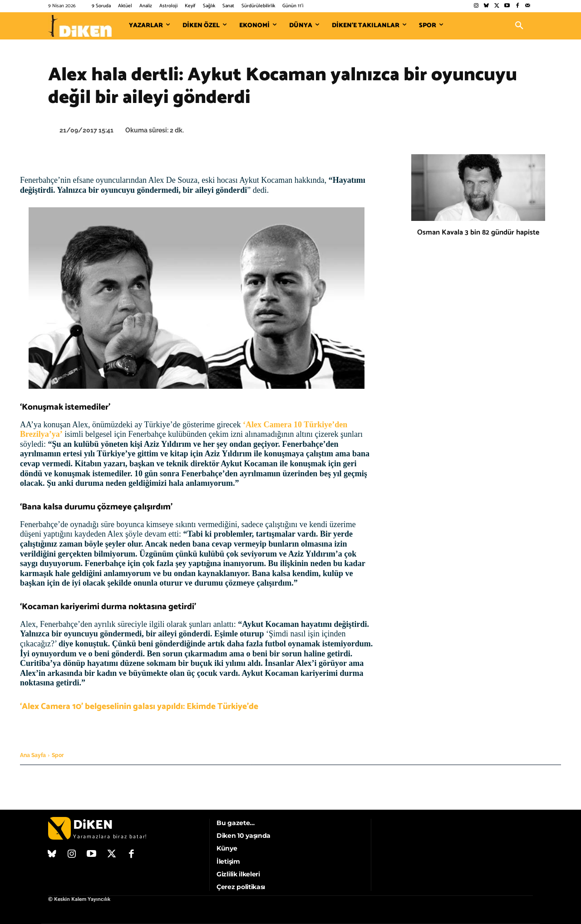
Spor (58, 755)
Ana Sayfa (33, 755)
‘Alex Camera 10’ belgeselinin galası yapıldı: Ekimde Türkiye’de (139, 706)
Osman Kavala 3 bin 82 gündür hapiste (478, 232)
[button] (519, 26)
